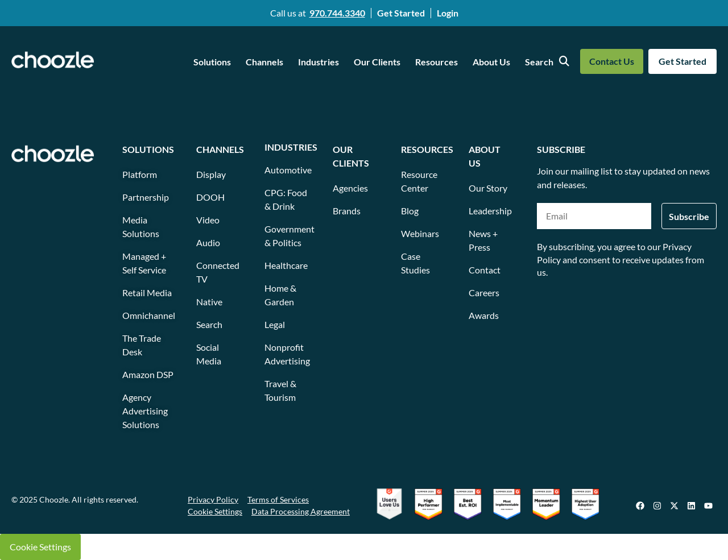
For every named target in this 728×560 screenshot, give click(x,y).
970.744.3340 (337, 13)
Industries (318, 62)
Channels (264, 62)
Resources (437, 62)
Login (448, 13)
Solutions (212, 62)
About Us (491, 62)
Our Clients (377, 62)
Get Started (401, 13)
